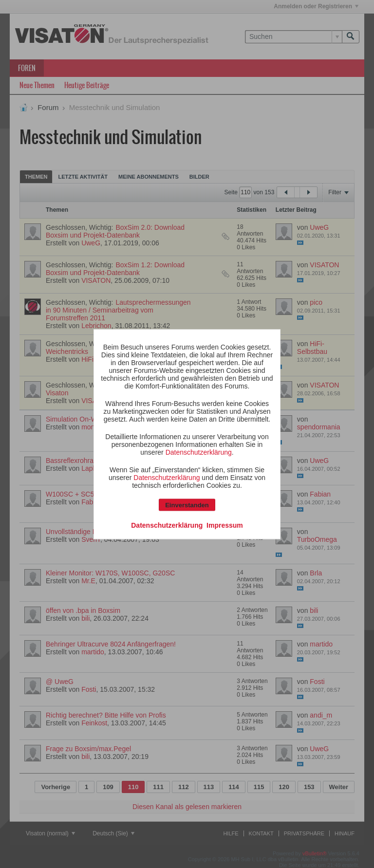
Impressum (225, 525)
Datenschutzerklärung (199, 452)
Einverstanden (187, 505)
